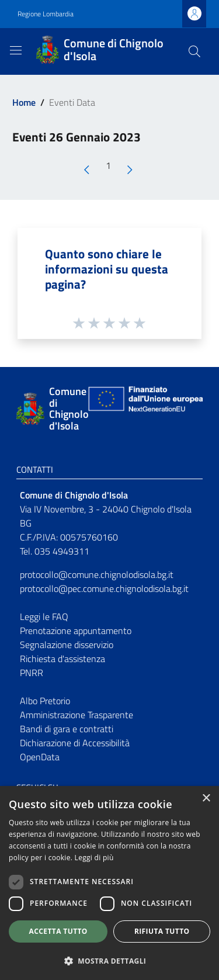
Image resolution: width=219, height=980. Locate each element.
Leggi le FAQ (44, 617)
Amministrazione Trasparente (77, 715)
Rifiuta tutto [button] (162, 931)
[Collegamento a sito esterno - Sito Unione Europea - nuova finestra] (144, 409)
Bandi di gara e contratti (67, 729)
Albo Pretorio (45, 701)
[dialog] (109, 883)
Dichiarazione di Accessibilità (75, 743)
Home (24, 102)
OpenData (40, 757)
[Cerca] (194, 51)
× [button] (206, 799)
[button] (109, 961)
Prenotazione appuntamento (76, 631)
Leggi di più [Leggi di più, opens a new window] (94, 858)
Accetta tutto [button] (58, 931)
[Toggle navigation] (16, 50)
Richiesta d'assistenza (62, 659)
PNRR (32, 673)
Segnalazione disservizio (67, 645)
